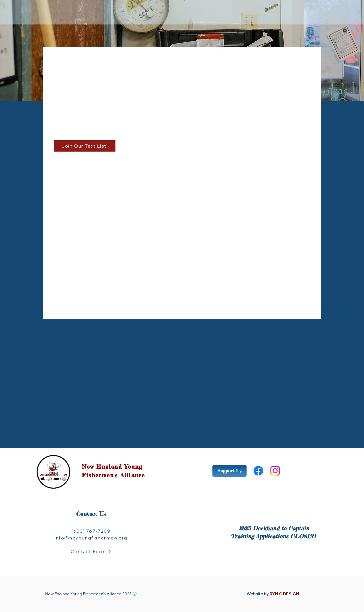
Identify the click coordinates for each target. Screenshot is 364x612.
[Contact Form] (91, 551)
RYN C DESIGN (284, 594)
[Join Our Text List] (85, 146)
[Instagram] (275, 471)
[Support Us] (229, 471)
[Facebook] (258, 471)
